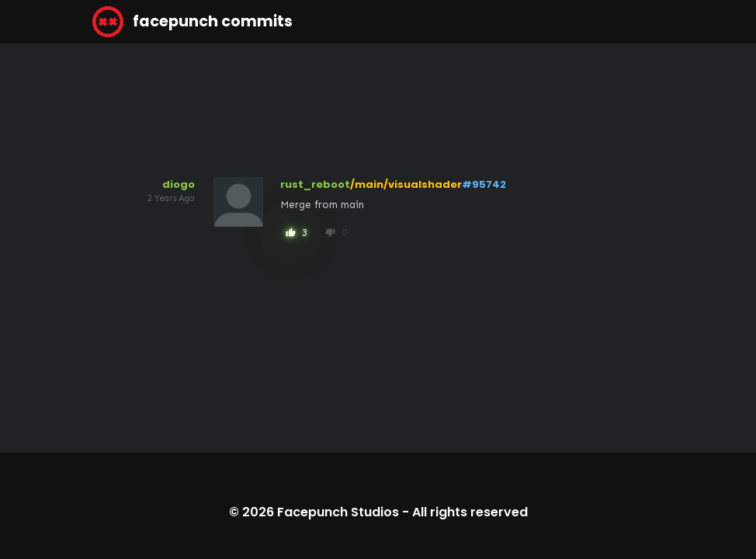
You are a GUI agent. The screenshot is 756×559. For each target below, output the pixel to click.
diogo (179, 184)
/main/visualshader (406, 184)
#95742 (484, 184)
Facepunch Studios (338, 512)
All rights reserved (470, 512)
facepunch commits (192, 22)
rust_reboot (315, 184)
